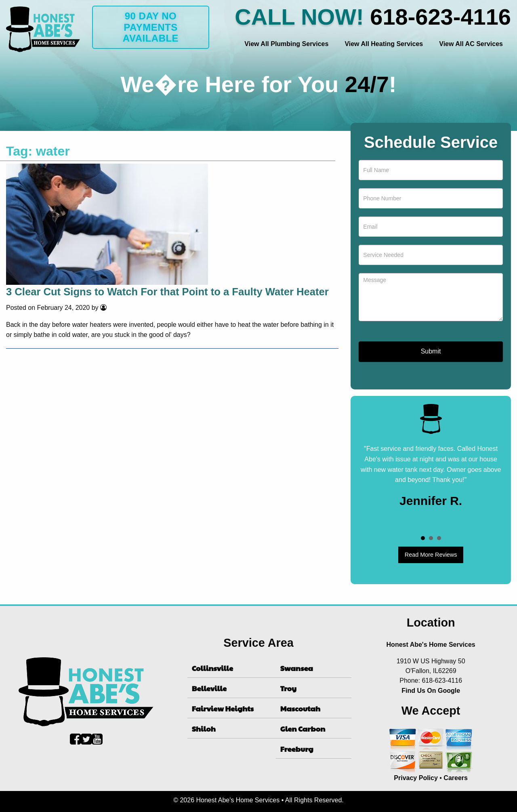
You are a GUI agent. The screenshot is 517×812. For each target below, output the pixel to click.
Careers (456, 778)
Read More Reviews (431, 555)
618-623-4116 (440, 17)
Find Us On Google (431, 691)
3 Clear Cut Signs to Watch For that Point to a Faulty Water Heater (167, 292)
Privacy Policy (416, 778)
